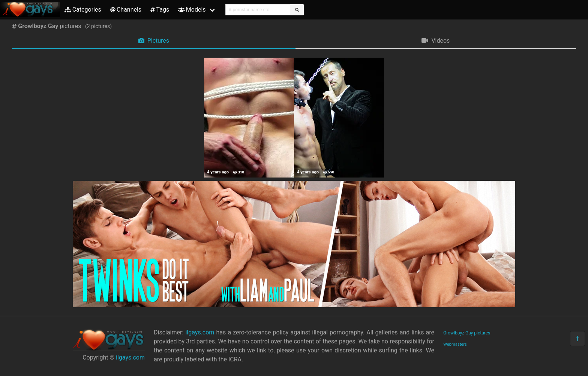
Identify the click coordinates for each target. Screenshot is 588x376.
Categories (83, 10)
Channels (126, 10)
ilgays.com (130, 357)
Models (192, 10)
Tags (160, 10)
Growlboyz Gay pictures (467, 333)
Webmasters (455, 344)
